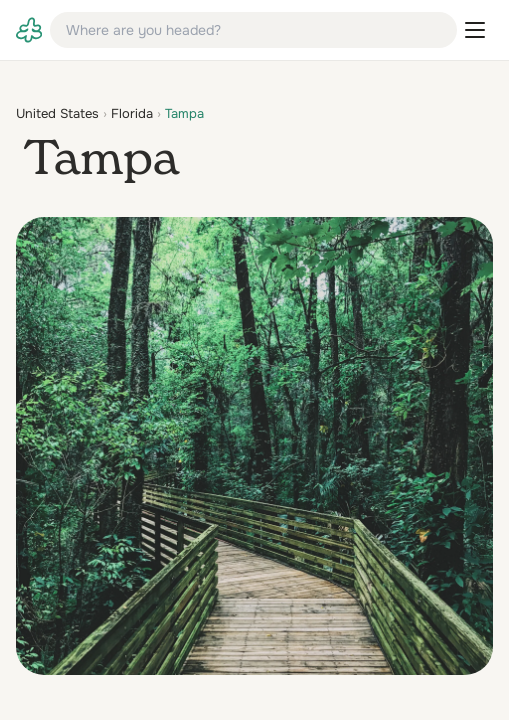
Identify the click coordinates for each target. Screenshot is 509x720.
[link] (29, 30)
